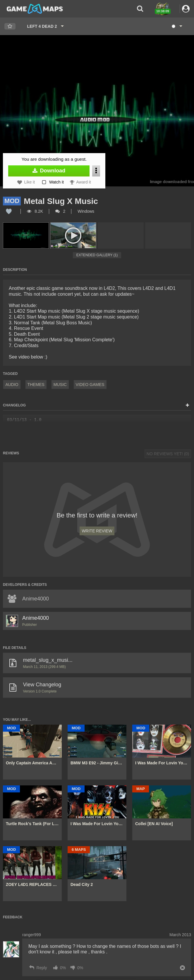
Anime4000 (36, 618)
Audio (12, 385)
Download (49, 171)
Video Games (90, 385)
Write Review (97, 531)
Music (60, 385)
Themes (36, 385)
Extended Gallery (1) (97, 255)
